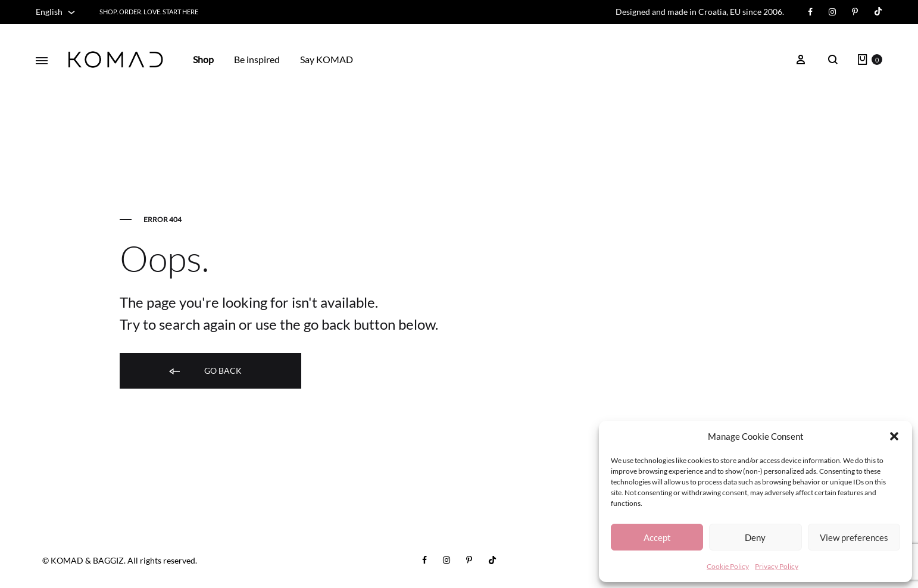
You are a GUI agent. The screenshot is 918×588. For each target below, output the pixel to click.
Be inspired (257, 59)
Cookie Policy (728, 566)
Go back (204, 371)
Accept (657, 537)
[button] (894, 436)
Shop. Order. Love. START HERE (149, 12)
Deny (755, 537)
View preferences (854, 537)
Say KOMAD (327, 59)
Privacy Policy (777, 566)
